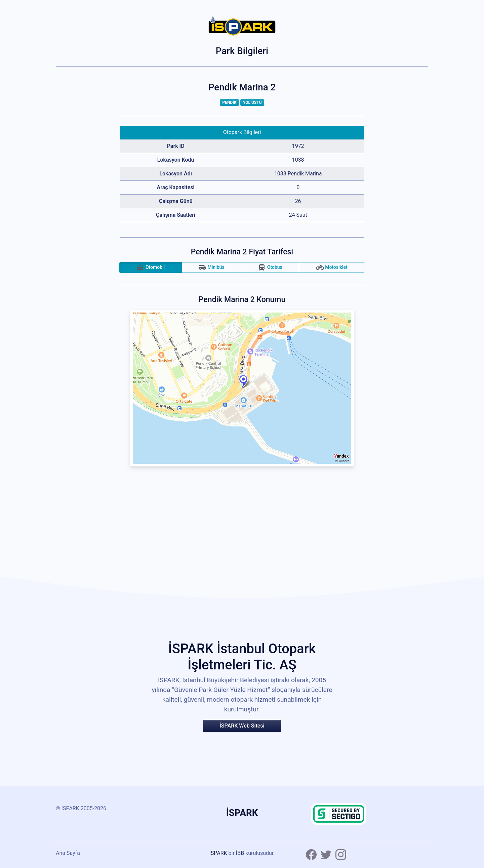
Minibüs (211, 267)
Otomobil (150, 267)
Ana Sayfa (68, 853)
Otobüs (270, 267)
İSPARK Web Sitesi (242, 726)
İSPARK (218, 853)
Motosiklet (332, 267)
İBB (240, 853)
